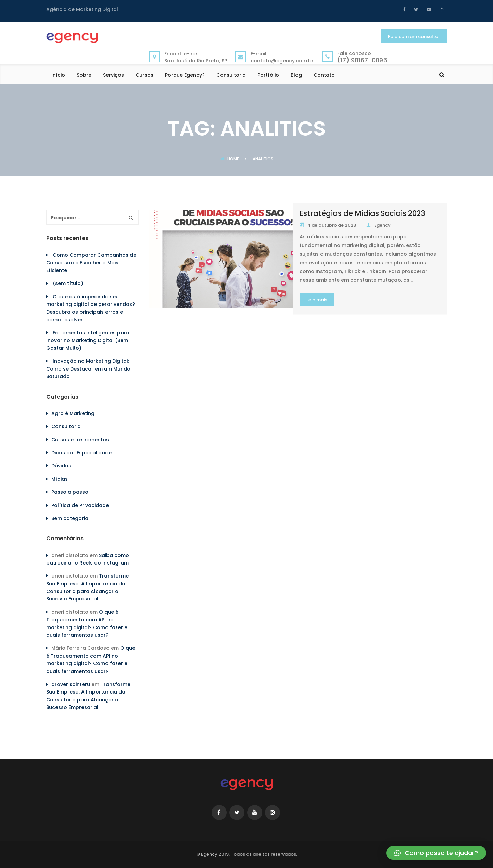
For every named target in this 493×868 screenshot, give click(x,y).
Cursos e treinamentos (80, 440)
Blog (296, 75)
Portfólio (268, 75)
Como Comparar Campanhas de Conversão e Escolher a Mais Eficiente (91, 263)
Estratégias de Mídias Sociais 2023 (362, 213)
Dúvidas (61, 466)
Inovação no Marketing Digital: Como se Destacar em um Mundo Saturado (88, 369)
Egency (378, 225)
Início (58, 75)
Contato (324, 75)
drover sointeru (71, 684)
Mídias (60, 479)
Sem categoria (70, 518)
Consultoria (231, 75)
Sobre (84, 75)
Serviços (113, 75)
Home (230, 159)
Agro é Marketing (73, 413)
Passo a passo (70, 492)
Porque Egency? (185, 75)
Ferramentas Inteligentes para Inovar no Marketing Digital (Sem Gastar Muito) (88, 340)
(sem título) (68, 283)
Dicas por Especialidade (81, 453)
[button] (436, 853)
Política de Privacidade (80, 505)
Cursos (144, 75)
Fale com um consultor (414, 36)
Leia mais (317, 300)
